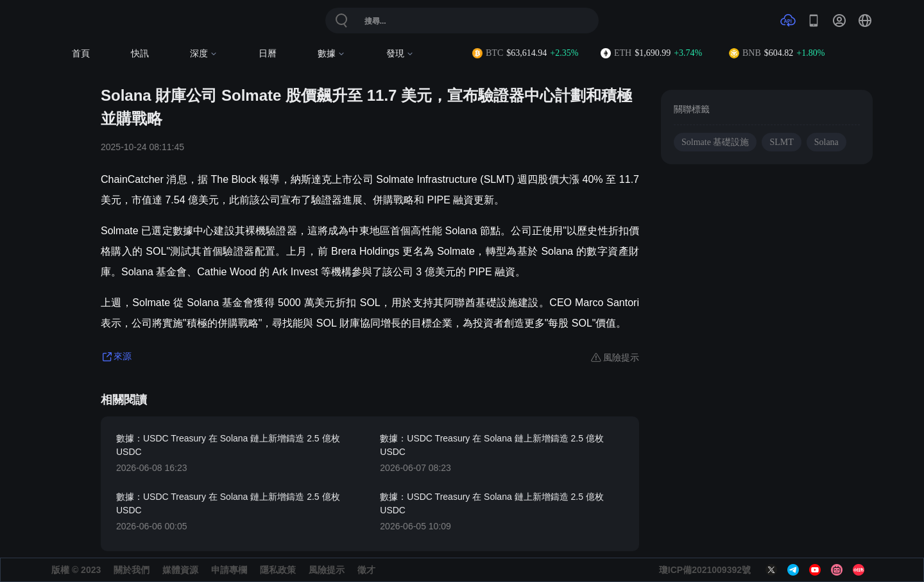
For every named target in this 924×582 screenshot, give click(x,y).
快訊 (140, 54)
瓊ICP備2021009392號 (705, 570)
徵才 (366, 570)
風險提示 (327, 570)
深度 (204, 54)
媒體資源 (180, 570)
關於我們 (132, 570)
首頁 (81, 54)
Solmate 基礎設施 (715, 142)
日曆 (268, 54)
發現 (400, 54)
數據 (331, 54)
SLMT (781, 142)
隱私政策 (278, 570)
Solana (826, 142)
